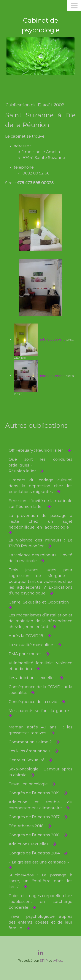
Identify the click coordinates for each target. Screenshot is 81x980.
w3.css (58, 961)
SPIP (44, 961)
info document (52, 339)
